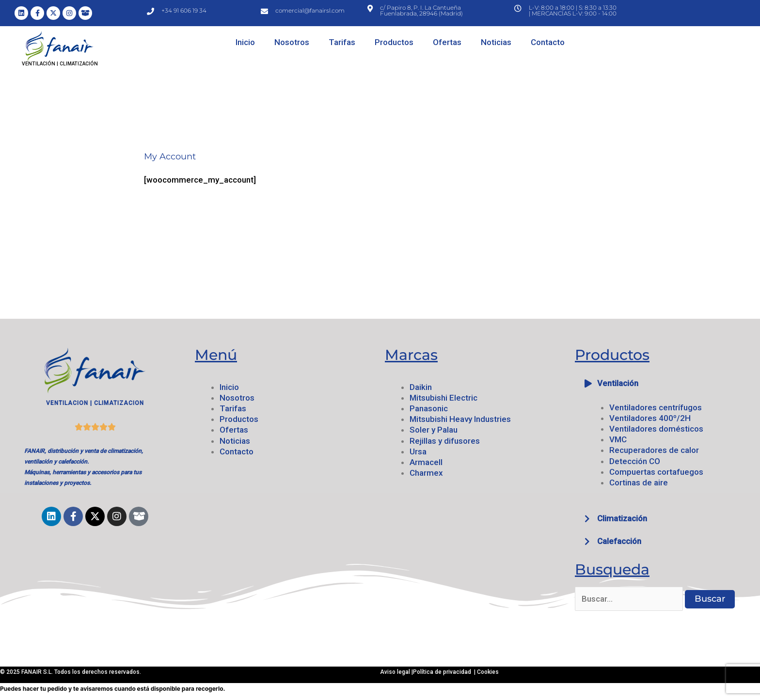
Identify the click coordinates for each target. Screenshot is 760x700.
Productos (394, 42)
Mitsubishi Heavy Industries (460, 419)
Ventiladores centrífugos (656, 407)
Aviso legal (396, 672)
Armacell (426, 462)
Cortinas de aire (639, 482)
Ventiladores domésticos (656, 429)
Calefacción (619, 541)
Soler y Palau (434, 430)
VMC (618, 439)
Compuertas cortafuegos (656, 472)
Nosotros (292, 42)
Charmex (426, 473)
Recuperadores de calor (654, 450)
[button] (665, 383)
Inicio (245, 42)
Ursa (418, 451)
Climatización (622, 518)
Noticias (496, 42)
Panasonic (429, 408)
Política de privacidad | (445, 672)
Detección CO (635, 461)
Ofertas (447, 42)
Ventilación (618, 383)
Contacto (548, 42)
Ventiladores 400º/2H (650, 418)
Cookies (488, 672)
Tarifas (342, 42)
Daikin (421, 387)
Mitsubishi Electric (443, 398)
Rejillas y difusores (445, 441)
